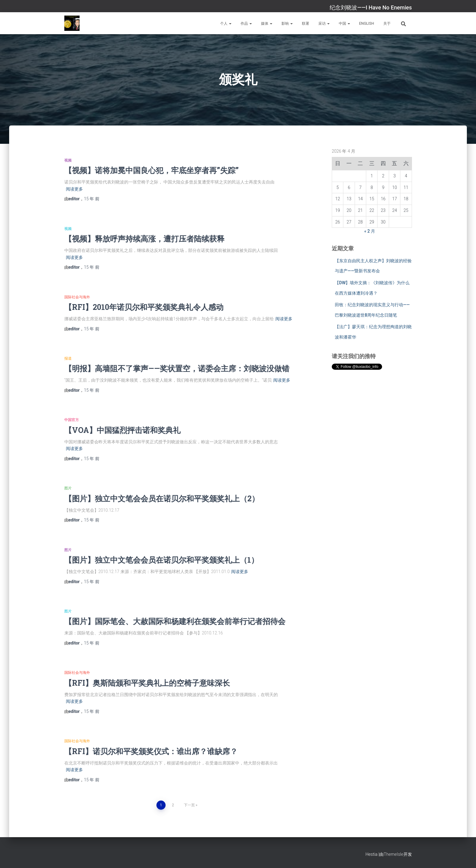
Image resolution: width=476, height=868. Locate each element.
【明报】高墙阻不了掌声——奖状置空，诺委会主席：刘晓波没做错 (177, 368)
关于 (387, 24)
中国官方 (72, 420)
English (367, 24)
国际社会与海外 (77, 297)
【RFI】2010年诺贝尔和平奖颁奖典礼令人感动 (144, 307)
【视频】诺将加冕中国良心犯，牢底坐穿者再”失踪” (152, 170)
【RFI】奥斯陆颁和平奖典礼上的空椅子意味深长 (147, 683)
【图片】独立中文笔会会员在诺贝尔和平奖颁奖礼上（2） (162, 498)
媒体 (267, 24)
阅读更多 (74, 189)
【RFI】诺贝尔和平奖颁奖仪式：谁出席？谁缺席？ (151, 751)
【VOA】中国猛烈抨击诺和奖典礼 (122, 430)
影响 (287, 24)
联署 (306, 24)
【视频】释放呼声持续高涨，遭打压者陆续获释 (144, 239)
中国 (344, 24)
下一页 (189, 805)
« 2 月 (370, 231)
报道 (68, 358)
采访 (324, 24)
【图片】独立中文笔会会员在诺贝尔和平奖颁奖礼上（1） (161, 560)
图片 (68, 488)
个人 (226, 24)
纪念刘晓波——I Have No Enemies (371, 7)
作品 (246, 24)
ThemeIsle (393, 854)
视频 (68, 160)
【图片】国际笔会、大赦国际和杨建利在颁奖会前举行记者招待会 (175, 621)
